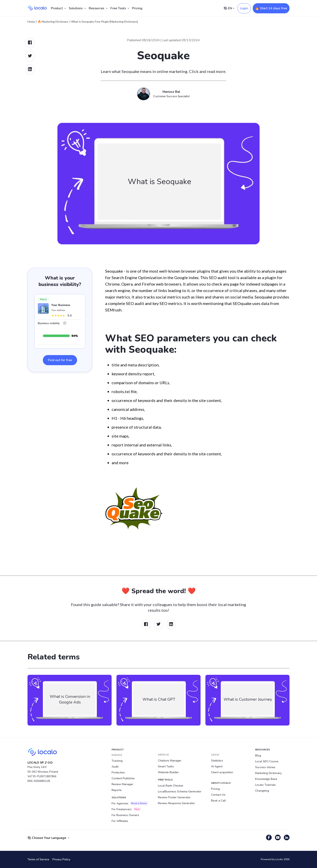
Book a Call (218, 801)
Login (244, 8)
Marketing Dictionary (268, 773)
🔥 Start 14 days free (271, 8)
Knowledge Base (266, 779)
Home (31, 22)
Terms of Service (38, 859)
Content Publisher (123, 778)
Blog (258, 756)
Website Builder (168, 772)
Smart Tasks (166, 766)
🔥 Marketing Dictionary (53, 22)
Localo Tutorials (265, 785)
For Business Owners (125, 815)
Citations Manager (170, 761)
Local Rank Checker (171, 786)
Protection (118, 773)
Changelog (262, 791)
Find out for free (60, 360)
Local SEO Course (267, 761)
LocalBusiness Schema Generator (180, 792)
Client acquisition (222, 772)
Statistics (217, 761)
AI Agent (217, 766)
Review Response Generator (176, 803)
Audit (115, 767)
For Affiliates (120, 821)
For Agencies (130, 803)
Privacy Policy (61, 859)
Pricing (137, 8)
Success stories (265, 767)
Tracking (117, 761)
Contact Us (218, 795)
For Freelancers (126, 809)
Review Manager (122, 784)
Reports (117, 790)
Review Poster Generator (174, 797)
